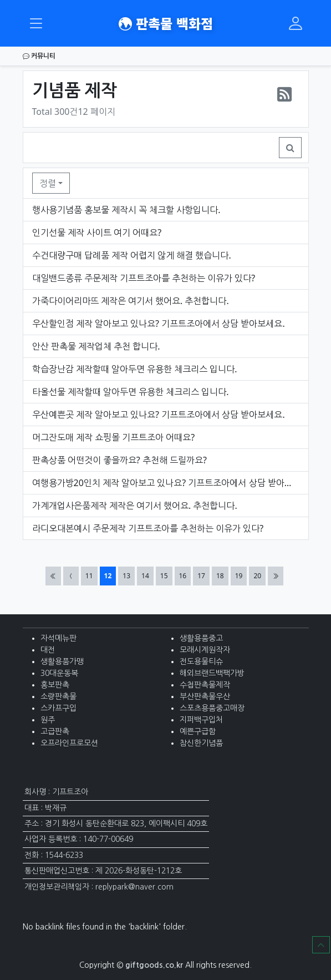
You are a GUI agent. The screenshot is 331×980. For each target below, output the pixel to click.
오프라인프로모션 (69, 743)
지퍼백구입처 (201, 720)
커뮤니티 (39, 56)
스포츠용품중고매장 (212, 708)
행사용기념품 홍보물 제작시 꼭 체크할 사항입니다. (126, 210)
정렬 (48, 183)
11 (91, 575)
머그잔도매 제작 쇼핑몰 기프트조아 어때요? (114, 437)
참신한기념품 (201, 743)
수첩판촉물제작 (205, 685)
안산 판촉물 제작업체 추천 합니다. (96, 346)
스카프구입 (58, 708)
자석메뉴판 (58, 638)
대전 (48, 650)
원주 (48, 720)
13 (128, 575)
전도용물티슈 (201, 661)
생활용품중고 (201, 638)
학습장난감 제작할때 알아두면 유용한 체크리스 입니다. (135, 369)
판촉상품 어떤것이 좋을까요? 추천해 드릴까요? (120, 460)
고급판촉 (55, 731)
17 (203, 575)
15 (166, 575)
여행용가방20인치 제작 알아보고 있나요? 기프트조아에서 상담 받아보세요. (166, 483)
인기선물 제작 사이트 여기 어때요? (97, 233)
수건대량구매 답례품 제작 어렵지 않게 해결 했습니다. (132, 255)
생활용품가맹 (62, 661)
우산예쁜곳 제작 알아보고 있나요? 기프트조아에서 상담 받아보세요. (159, 415)
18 (222, 575)
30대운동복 (59, 673)
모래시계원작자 (205, 650)
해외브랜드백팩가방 (212, 673)
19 (241, 575)
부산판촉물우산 (205, 696)
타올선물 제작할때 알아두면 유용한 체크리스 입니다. (131, 392)
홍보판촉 (55, 685)
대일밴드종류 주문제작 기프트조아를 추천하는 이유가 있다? (144, 278)
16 (185, 575)
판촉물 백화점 (166, 23)
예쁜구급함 (198, 731)
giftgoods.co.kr (154, 965)
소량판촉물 (58, 696)
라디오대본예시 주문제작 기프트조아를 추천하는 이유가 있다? (148, 528)
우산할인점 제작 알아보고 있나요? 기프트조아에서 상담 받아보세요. (159, 324)
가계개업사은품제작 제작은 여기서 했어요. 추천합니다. (135, 506)
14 (147, 575)
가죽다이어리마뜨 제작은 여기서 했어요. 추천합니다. (131, 301)
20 (259, 575)
